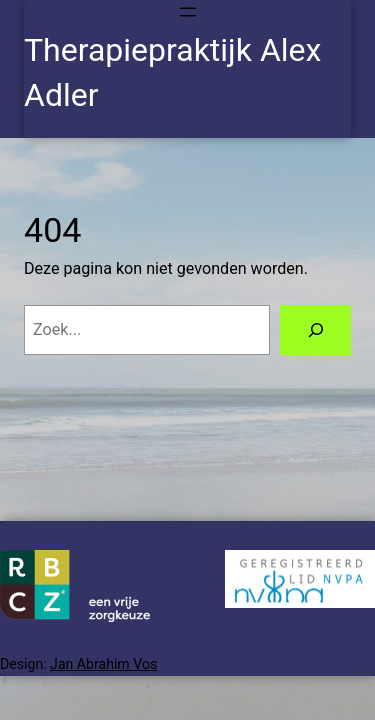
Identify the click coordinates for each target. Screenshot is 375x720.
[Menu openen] (188, 12)
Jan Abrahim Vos (103, 664)
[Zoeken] (315, 330)
